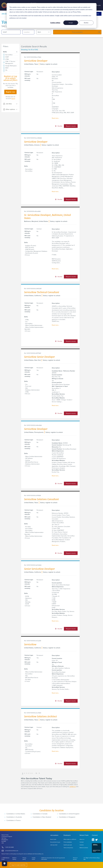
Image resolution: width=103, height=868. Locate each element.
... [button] (34, 773)
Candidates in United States (16, 814)
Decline (86, 23)
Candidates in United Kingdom (69, 814)
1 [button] (23, 773)
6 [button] (32, 773)
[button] (21, 773)
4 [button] (28, 773)
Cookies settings (55, 23)
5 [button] (30, 773)
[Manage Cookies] (5, 863)
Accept (71, 23)
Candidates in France (14, 820)
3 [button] (26, 773)
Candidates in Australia (14, 817)
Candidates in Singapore (67, 817)
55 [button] (36, 773)
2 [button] (24, 773)
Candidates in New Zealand (42, 817)
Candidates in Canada (40, 814)
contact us (73, 787)
